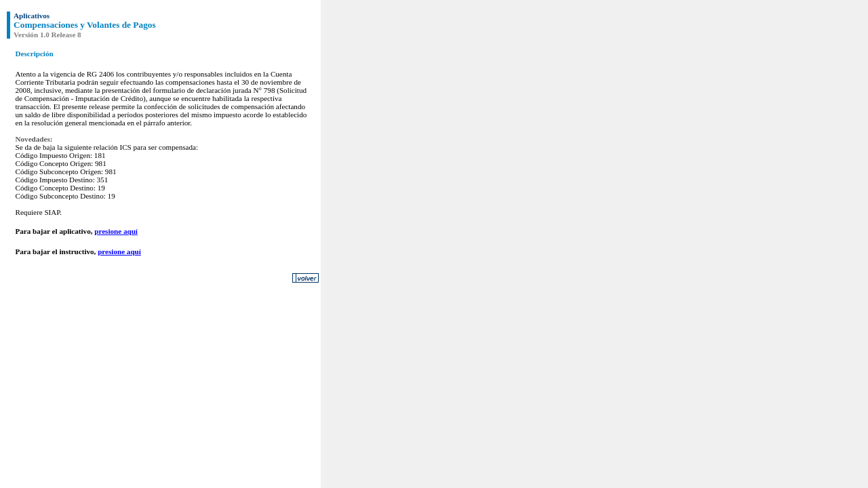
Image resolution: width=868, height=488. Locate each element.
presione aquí (116, 231)
